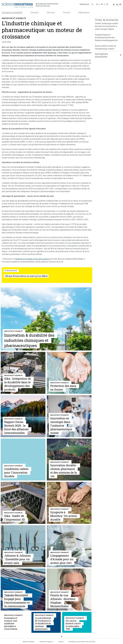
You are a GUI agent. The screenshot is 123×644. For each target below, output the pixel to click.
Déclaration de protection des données (82, 642)
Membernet (84, 4)
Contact (61, 642)
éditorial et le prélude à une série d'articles (33, 259)
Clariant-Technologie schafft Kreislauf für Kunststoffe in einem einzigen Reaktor (106, 26)
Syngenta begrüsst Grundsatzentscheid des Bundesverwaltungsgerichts (106, 38)
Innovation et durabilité (12, 12)
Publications (84, 12)
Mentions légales (28, 642)
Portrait (67, 12)
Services (51, 12)
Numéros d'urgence (46, 642)
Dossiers (35, 12)
